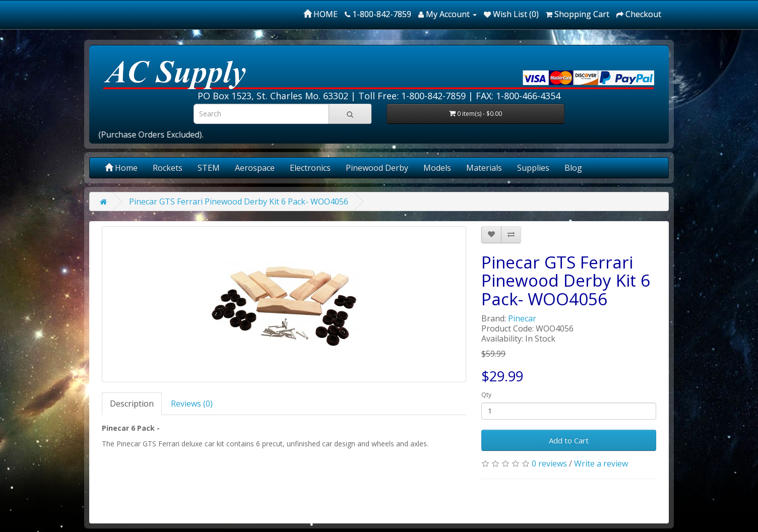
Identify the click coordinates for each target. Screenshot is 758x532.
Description (132, 404)
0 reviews (549, 463)
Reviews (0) (192, 404)
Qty (486, 395)
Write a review (601, 463)
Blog (573, 168)
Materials (484, 168)
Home (121, 168)
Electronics (310, 168)
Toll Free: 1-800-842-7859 (412, 96)
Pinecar (522, 318)
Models (437, 168)
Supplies (533, 168)
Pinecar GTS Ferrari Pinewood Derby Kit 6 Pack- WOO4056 (239, 202)
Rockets (168, 168)
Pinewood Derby (377, 168)
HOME (321, 14)
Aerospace (255, 168)
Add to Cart (569, 440)
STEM (209, 168)
